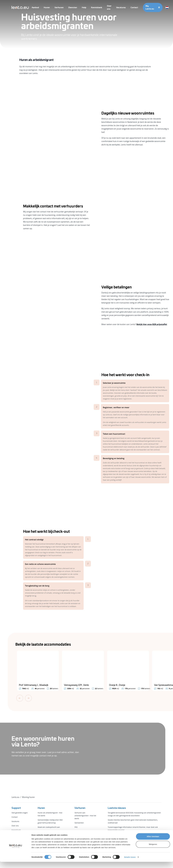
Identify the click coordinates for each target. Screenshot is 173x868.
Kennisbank (97, 8)
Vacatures (121, 8)
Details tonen (130, 863)
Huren (47, 8)
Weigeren (153, 850)
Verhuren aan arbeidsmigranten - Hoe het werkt (85, 816)
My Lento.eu (153, 7)
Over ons (15, 826)
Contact (134, 8)
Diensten (73, 8)
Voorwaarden (17, 834)
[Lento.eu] (20, 7)
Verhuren (59, 8)
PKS (76, 827)
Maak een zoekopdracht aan (49, 827)
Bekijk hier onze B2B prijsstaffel (152, 324)
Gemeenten (79, 823)
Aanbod (35, 8)
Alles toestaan (153, 842)
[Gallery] (94, 671)
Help (84, 8)
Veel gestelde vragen (20, 813)
